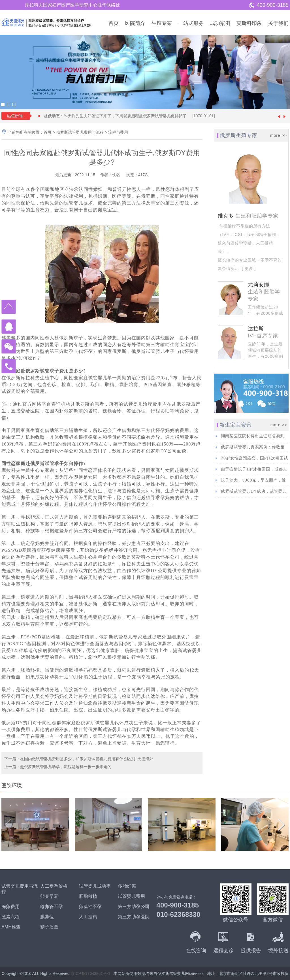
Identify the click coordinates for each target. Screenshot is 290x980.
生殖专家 (162, 23)
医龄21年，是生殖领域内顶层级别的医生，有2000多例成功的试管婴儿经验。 (266, 356)
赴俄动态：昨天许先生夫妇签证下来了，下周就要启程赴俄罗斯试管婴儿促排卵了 (132, 116)
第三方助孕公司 (134, 907)
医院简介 (135, 23)
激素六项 (10, 917)
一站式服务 (191, 23)
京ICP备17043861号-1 (91, 973)
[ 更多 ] (248, 269)
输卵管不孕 (52, 907)
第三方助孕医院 (134, 917)
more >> (279, 135)
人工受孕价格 (54, 886)
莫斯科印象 (249, 23)
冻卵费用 (10, 907)
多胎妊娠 (127, 886)
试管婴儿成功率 (95, 886)
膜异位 (47, 917)
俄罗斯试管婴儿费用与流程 (80, 132)
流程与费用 (118, 132)
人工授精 (88, 917)
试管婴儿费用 (131, 896)
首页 (114, 23)
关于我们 (278, 23)
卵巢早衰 (49, 896)
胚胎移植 (88, 896)
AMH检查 (11, 927)
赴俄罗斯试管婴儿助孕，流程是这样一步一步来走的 (66, 767)
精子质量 (49, 927)
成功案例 (220, 23)
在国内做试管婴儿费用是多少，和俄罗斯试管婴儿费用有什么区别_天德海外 (87, 759)
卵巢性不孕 (90, 907)
